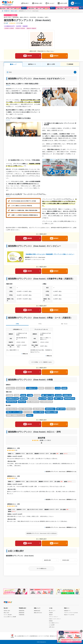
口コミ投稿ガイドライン (54, 623)
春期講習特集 (22, 611)
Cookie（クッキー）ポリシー (55, 619)
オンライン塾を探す (8, 615)
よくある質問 (52, 625)
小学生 (17, 324)
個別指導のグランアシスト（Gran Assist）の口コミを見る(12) (42, 533)
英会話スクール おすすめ (69, 615)
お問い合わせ (52, 627)
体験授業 (28, 56)
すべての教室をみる (42, 569)
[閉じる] (81, 631)
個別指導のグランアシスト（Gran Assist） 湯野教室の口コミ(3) (60, 472)
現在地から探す (7, 611)
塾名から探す (14, 11)
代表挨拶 (51, 613)
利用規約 (51, 621)
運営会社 (51, 615)
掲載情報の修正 (37, 611)
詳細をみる (25, 354)
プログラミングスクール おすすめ (71, 613)
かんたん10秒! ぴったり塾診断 (10, 617)
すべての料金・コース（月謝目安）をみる (42, 362)
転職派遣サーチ (67, 611)
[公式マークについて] (6, 23)
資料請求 (54, 56)
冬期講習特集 (22, 615)
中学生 (40, 324)
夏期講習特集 (22, 613)
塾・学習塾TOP (6, 11)
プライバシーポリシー (53, 617)
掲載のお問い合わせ (38, 613)
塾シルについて (52, 611)
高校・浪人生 (64, 324)
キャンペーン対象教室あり (11, 15)
